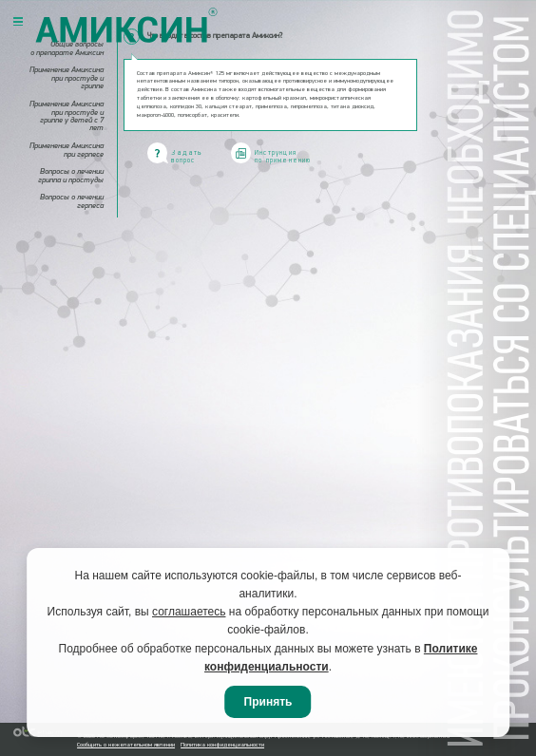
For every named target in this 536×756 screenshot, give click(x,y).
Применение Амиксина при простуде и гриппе (67, 78)
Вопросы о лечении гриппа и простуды (71, 176)
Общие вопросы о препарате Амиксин (67, 48)
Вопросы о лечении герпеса (72, 201)
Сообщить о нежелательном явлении (126, 745)
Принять (268, 702)
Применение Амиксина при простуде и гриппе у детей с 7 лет (67, 116)
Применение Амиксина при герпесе (67, 150)
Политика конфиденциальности (222, 745)
